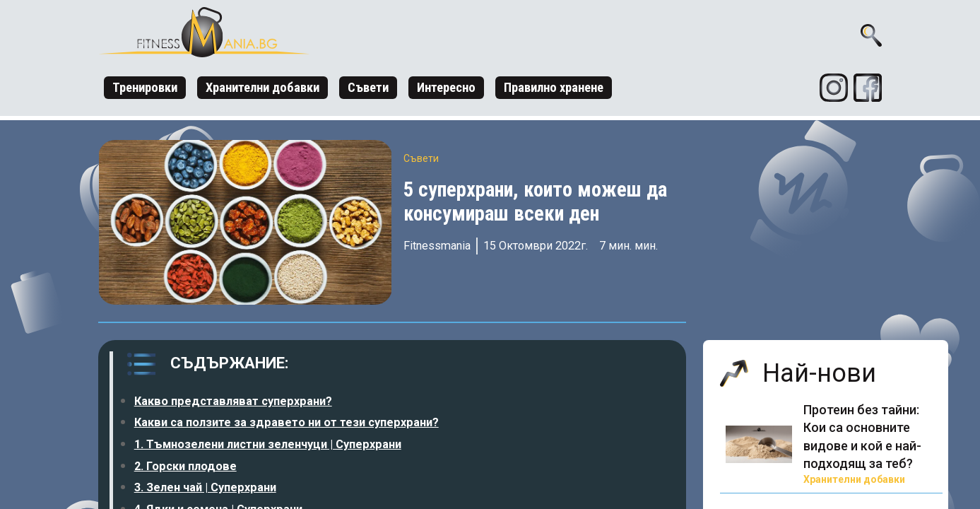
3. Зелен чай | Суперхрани (205, 487)
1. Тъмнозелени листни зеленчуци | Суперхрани (268, 444)
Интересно (446, 87)
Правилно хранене (554, 87)
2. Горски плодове (185, 466)
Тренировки (145, 87)
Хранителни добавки (262, 87)
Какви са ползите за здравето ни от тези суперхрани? (287, 422)
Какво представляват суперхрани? (233, 401)
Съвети (368, 87)
